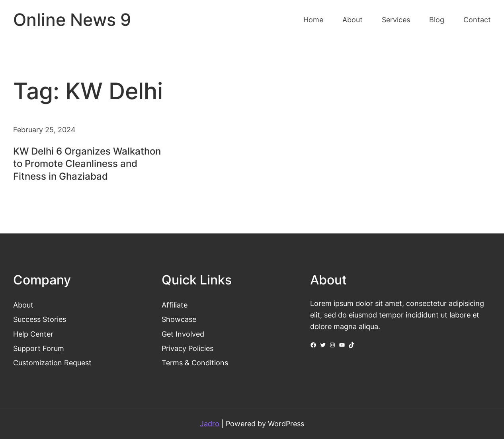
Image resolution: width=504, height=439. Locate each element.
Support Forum (39, 348)
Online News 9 (72, 20)
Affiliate (175, 305)
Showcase (179, 319)
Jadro (210, 423)
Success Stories (40, 319)
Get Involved (183, 334)
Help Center (33, 334)
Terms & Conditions (195, 363)
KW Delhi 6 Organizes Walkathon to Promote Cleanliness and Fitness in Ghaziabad (87, 164)
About (23, 305)
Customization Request (52, 363)
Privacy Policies (188, 348)
